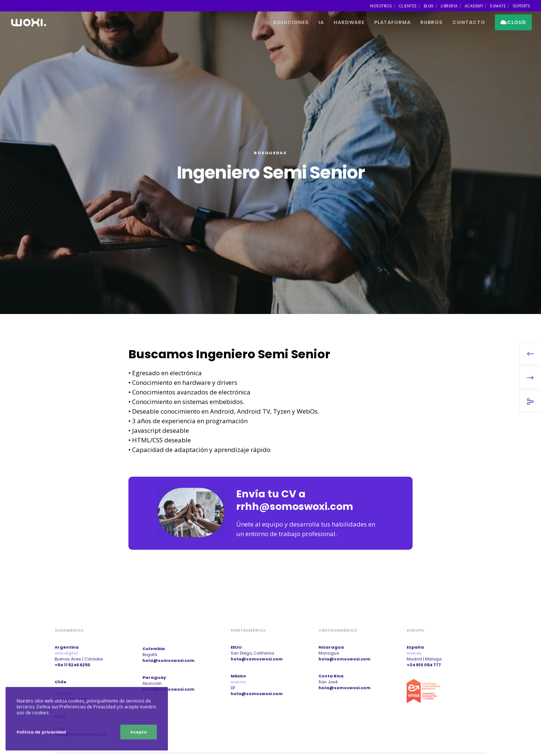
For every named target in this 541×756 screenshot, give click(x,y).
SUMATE (498, 6)
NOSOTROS (381, 6)
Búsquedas (270, 153)
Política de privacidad (41, 732)
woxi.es (414, 653)
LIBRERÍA (449, 6)
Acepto (139, 732)
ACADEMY (474, 6)
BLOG (429, 6)
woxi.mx (238, 682)
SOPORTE (521, 6)
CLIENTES (408, 6)
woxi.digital (66, 653)
